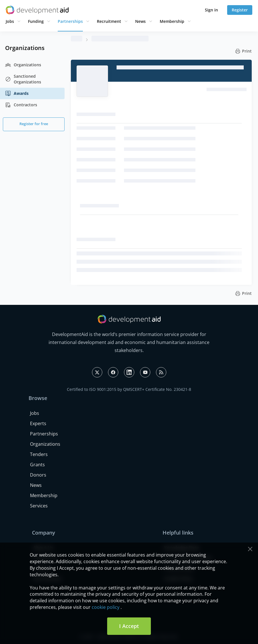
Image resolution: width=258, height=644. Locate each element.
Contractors (21, 105)
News (140, 21)
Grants (37, 465)
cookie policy (106, 607)
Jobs (10, 21)
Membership (172, 21)
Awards (17, 93)
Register (240, 10)
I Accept (129, 626)
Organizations (23, 65)
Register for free (34, 124)
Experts (38, 423)
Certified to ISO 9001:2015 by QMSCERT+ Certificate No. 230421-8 (129, 389)
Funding (36, 21)
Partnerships (70, 21)
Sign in (211, 10)
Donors (38, 475)
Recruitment (109, 21)
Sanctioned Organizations (23, 79)
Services (39, 506)
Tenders (39, 454)
